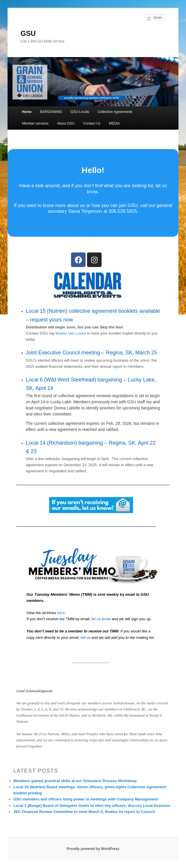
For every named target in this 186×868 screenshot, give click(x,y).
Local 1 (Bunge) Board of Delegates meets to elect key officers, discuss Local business (92, 806)
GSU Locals (80, 112)
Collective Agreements (115, 112)
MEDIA (114, 123)
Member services (35, 123)
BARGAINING (51, 112)
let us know (101, 619)
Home (27, 112)
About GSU (66, 123)
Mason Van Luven (71, 333)
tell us (86, 638)
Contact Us (92, 123)
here (61, 613)
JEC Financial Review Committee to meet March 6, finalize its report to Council (84, 812)
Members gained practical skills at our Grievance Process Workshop (75, 781)
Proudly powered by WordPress (93, 849)
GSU (28, 33)
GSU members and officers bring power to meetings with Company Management (86, 799)
